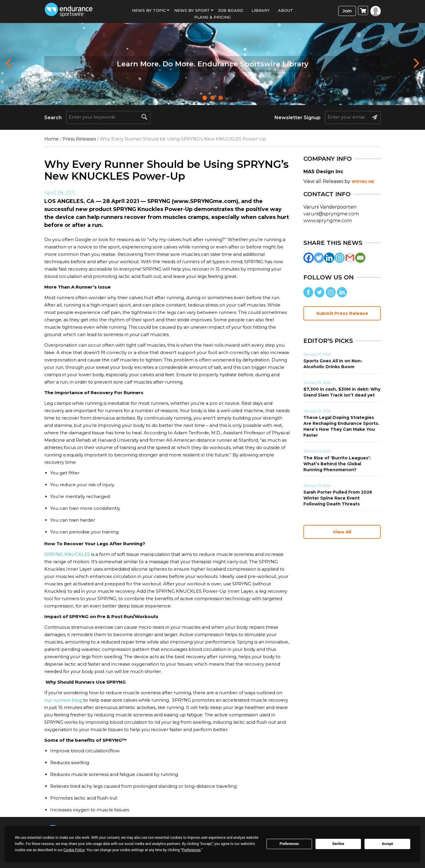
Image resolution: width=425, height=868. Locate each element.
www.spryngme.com (328, 221)
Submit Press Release (342, 313)
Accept (388, 844)
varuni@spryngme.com (331, 214)
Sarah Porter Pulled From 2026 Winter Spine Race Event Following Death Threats (338, 498)
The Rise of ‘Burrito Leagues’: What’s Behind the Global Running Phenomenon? (337, 464)
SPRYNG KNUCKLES (67, 554)
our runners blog (63, 700)
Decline (338, 844)
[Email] (360, 258)
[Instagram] (340, 258)
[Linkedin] (329, 258)
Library (261, 10)
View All (342, 532)
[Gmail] (350, 258)
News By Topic (149, 10)
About (286, 10)
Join (347, 11)
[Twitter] (319, 258)
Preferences (289, 844)
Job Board (231, 10)
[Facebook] (309, 258)
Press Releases (79, 139)
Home (52, 139)
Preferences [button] (191, 850)
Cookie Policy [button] (74, 850)
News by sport (192, 10)
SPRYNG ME (363, 182)
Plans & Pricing (212, 17)
